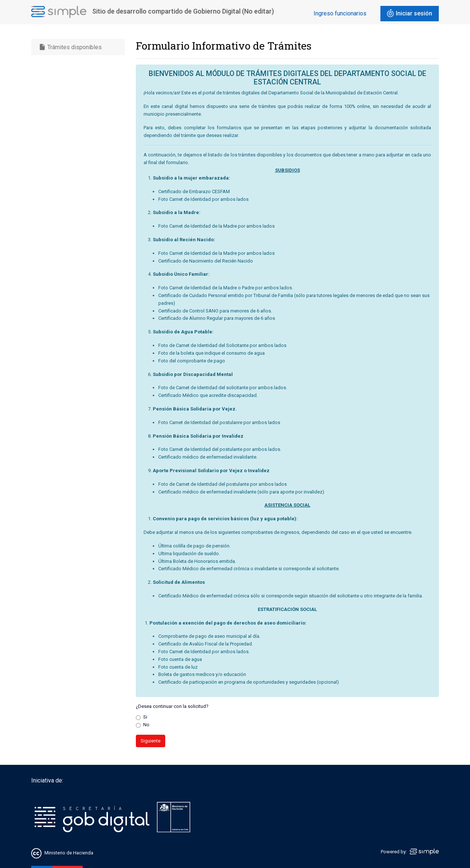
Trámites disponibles (70, 47)
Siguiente (151, 741)
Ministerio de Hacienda (69, 853)
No (146, 725)
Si (145, 717)
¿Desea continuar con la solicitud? (172, 706)
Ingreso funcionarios (340, 13)
